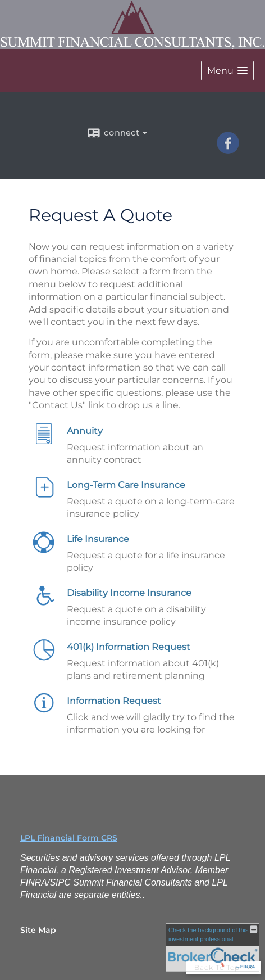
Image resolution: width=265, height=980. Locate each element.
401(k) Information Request (129, 647)
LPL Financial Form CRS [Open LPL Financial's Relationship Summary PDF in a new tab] (69, 838)
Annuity (85, 431)
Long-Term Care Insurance (126, 485)
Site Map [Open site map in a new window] (38, 930)
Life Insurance (98, 539)
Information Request (114, 701)
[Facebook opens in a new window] (228, 150)
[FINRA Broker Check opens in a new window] (213, 947)
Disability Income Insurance (129, 593)
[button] (227, 71)
